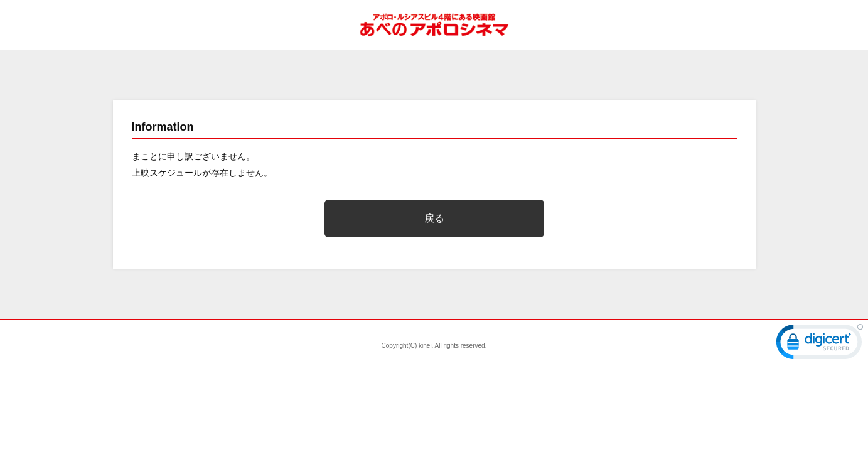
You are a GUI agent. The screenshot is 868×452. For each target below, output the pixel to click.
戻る (434, 218)
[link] (820, 345)
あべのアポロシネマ (434, 25)
